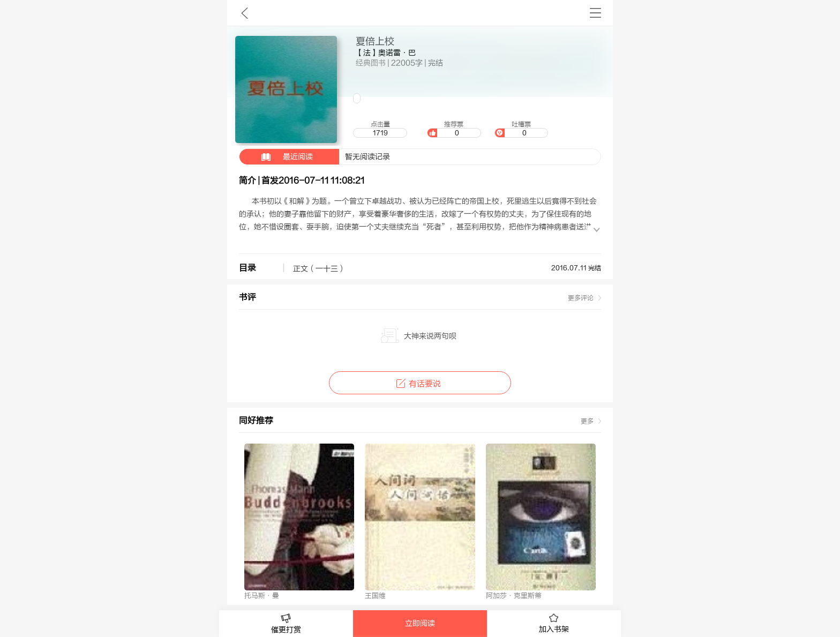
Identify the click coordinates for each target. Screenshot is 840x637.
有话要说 (420, 384)
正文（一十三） (319, 269)
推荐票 (454, 129)
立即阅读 (420, 624)
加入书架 (554, 624)
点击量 (380, 129)
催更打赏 (286, 624)
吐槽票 (521, 129)
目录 (247, 268)
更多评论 (581, 298)
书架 (595, 13)
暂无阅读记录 (315, 157)
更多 (587, 421)
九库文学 (245, 13)
